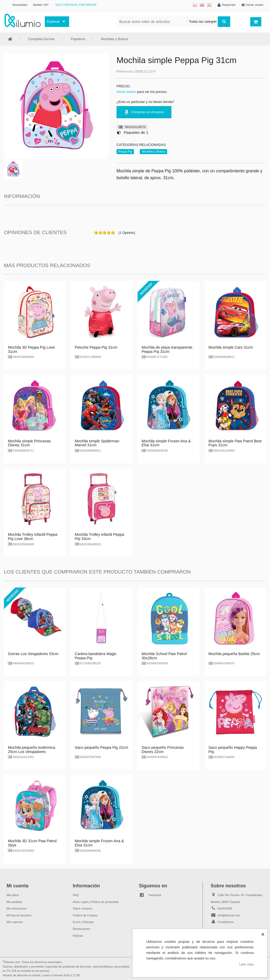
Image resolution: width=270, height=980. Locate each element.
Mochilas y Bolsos (114, 39)
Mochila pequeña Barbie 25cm (234, 654)
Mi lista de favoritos (19, 915)
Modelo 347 (41, 5)
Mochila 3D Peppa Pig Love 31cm (31, 349)
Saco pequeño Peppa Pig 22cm (102, 747)
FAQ (76, 895)
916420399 (225, 908)
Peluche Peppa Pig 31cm (96, 347)
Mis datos (13, 895)
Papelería (78, 39)
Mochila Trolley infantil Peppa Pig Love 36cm (33, 537)
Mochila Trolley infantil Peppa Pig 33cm (100, 537)
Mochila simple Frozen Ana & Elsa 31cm (166, 443)
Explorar (53, 22)
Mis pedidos (14, 902)
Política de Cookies (85, 915)
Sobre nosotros (83, 908)
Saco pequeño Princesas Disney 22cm (163, 750)
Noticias (78, 936)
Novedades (20, 5)
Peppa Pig (125, 152)
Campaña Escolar (41, 39)
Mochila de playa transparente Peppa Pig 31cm (167, 349)
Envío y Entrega (83, 922)
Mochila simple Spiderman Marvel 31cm (97, 443)
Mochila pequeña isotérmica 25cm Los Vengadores (32, 750)
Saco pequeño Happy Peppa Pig (233, 750)
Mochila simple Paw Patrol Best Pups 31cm (235, 443)
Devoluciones (81, 929)
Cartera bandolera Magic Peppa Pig (96, 656)
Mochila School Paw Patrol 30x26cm (164, 656)
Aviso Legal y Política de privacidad (96, 902)
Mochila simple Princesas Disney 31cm (29, 443)
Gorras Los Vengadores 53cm (33, 654)
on (96, 233)
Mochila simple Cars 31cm (231, 347)
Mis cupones (15, 922)
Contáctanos (226, 922)
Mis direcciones (17, 908)
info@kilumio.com (229, 915)
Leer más (247, 964)
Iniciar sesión (126, 92)
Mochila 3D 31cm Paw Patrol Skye (32, 843)
